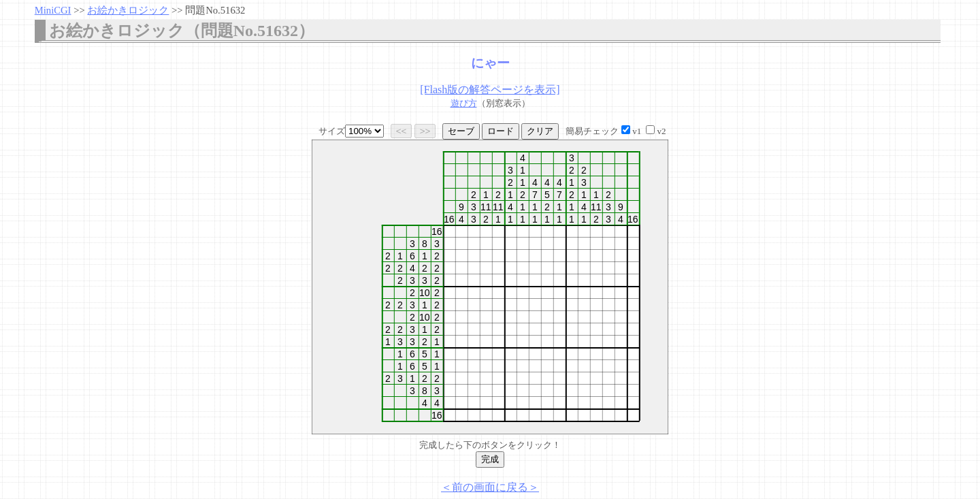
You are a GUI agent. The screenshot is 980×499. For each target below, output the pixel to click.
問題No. (215, 10)
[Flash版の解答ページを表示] (490, 90)
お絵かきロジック (128, 10)
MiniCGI (53, 10)
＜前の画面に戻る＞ (490, 487)
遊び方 (464, 103)
